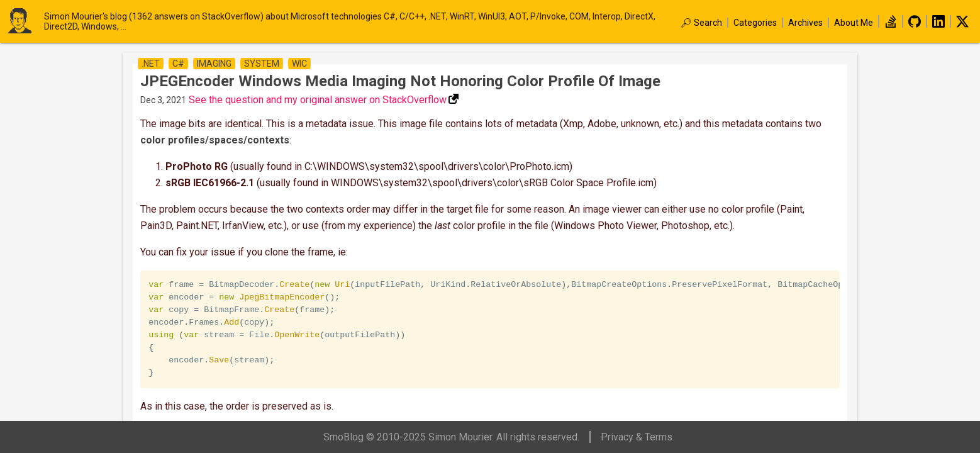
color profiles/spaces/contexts (215, 140)
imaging (214, 64)
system (262, 64)
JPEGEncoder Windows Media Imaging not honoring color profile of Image (400, 81)
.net (151, 64)
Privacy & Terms (637, 437)
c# (178, 64)
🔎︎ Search (701, 23)
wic (299, 64)
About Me (854, 23)
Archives (805, 23)
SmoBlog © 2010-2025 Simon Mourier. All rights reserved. (451, 437)
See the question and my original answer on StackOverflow (318, 100)
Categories (755, 23)
